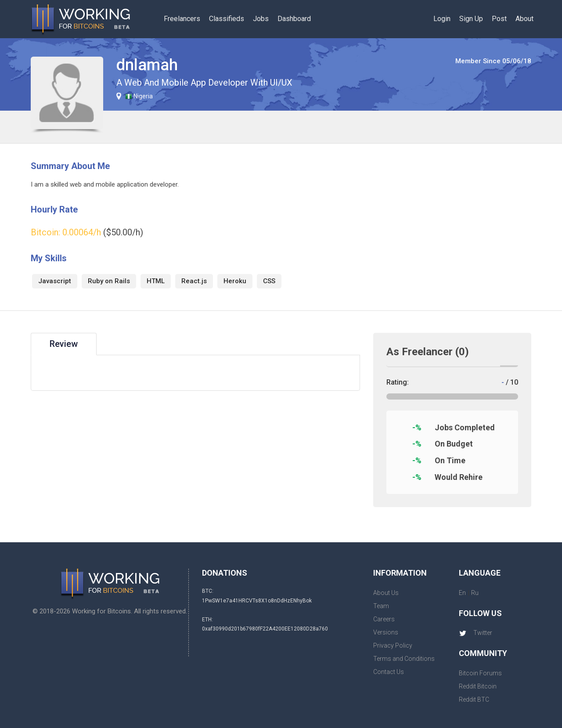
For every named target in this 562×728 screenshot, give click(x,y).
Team (381, 606)
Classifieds (227, 19)
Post (499, 19)
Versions (386, 632)
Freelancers (182, 19)
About (524, 19)
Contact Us (389, 672)
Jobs (261, 19)
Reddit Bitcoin (478, 686)
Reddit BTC (474, 699)
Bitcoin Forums (480, 673)
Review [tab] (64, 344)
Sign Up (471, 19)
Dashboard (294, 19)
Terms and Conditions (404, 659)
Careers (384, 619)
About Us (386, 593)
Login (442, 19)
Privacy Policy (393, 645)
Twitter (476, 633)
